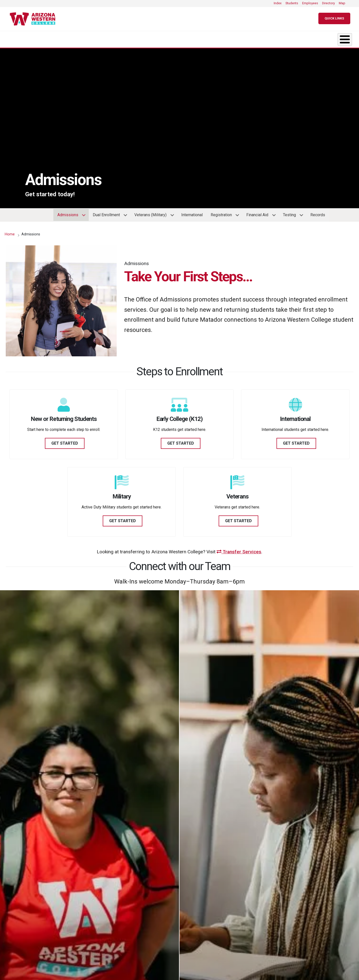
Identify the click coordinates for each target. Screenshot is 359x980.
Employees (310, 3)
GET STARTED (65, 441)
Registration (223, 214)
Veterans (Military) (152, 214)
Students (292, 3)
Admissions (70, 214)
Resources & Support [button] (253, 38)
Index (278, 3)
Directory (328, 3)
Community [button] (319, 38)
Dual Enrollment (108, 214)
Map (342, 3)
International (192, 212)
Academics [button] (72, 38)
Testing (291, 214)
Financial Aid (259, 214)
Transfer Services (239, 549)
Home (10, 232)
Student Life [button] (186, 38)
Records (318, 212)
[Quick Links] (334, 19)
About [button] (21, 38)
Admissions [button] (129, 38)
